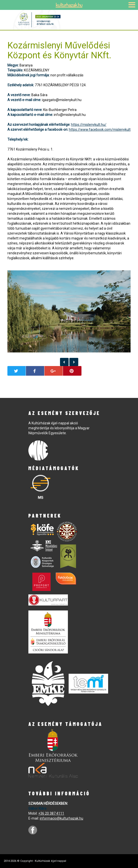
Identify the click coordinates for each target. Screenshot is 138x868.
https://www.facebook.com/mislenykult (100, 130)
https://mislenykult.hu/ (89, 125)
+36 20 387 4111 (51, 813)
